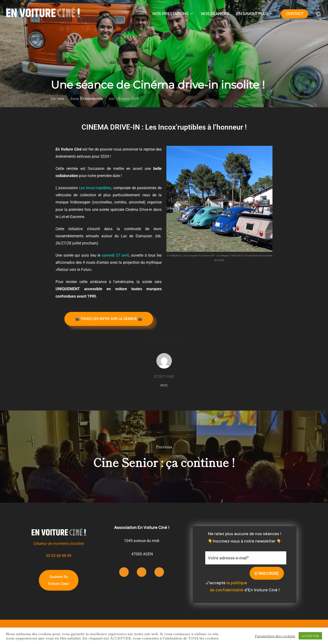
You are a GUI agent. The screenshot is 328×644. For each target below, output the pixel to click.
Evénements (91, 98)
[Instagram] (124, 572)
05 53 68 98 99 (59, 556)
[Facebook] (142, 572)
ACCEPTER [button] (310, 636)
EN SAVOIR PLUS (255, 14)
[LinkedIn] (159, 572)
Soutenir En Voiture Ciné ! (59, 580)
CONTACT (295, 14)
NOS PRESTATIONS (173, 14)
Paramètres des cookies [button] (275, 636)
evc (61, 98)
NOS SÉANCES (215, 14)
